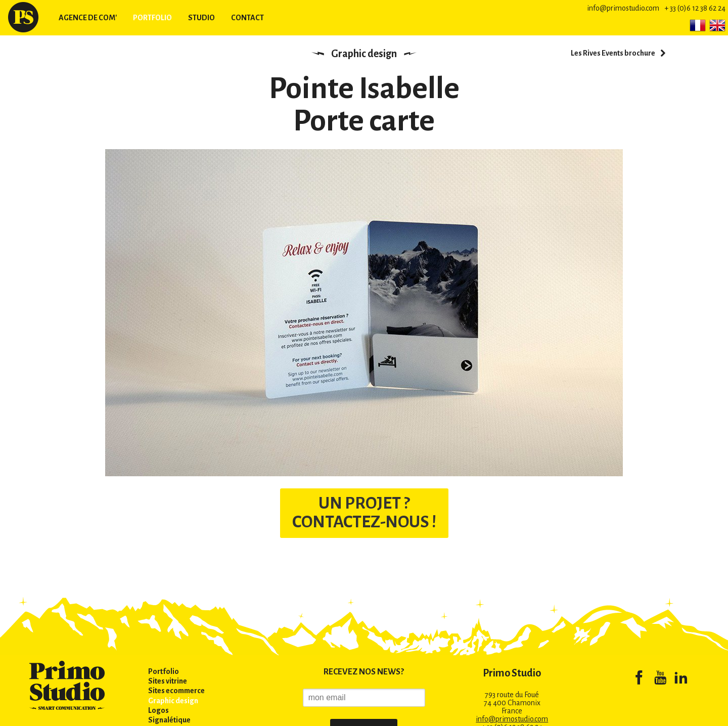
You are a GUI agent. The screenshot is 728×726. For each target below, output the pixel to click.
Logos (158, 710)
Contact (247, 18)
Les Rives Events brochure (613, 53)
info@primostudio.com (623, 8)
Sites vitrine (168, 681)
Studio (201, 18)
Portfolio (152, 18)
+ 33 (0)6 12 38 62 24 (695, 8)
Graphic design (364, 54)
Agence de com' (88, 18)
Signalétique (169, 720)
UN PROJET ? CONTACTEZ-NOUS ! (364, 513)
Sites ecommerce (176, 691)
